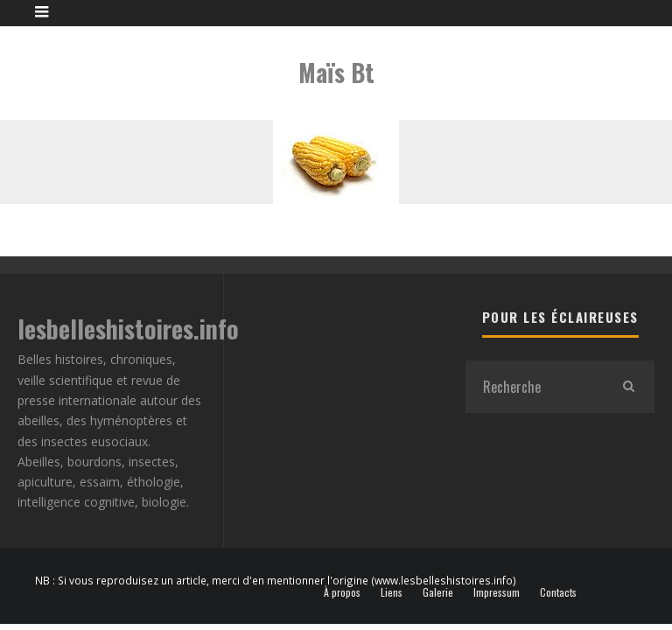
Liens (392, 592)
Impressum (497, 592)
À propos (342, 592)
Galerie (438, 592)
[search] (628, 387)
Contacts (558, 592)
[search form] (534, 387)
